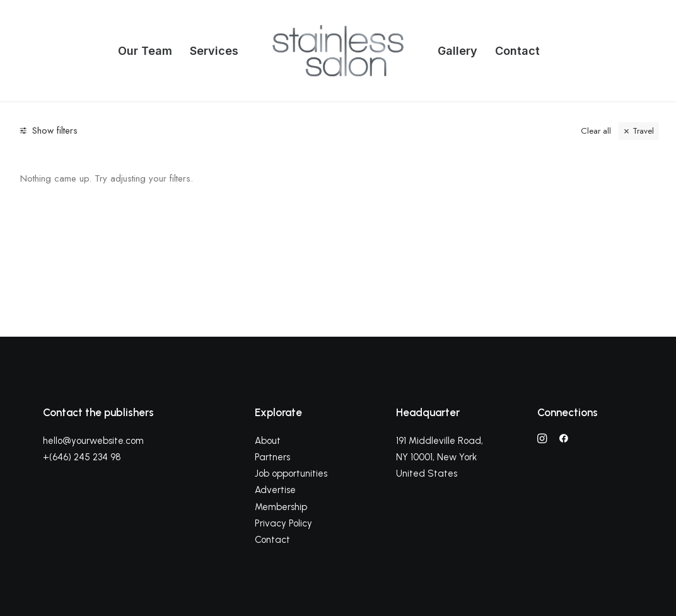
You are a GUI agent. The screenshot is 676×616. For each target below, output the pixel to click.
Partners (272, 457)
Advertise (275, 490)
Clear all (596, 131)
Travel (643, 131)
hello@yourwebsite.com (93, 441)
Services (214, 51)
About (268, 441)
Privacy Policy (283, 523)
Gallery (457, 51)
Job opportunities (291, 474)
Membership (281, 507)
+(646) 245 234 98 (82, 457)
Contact (517, 51)
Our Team (145, 51)
